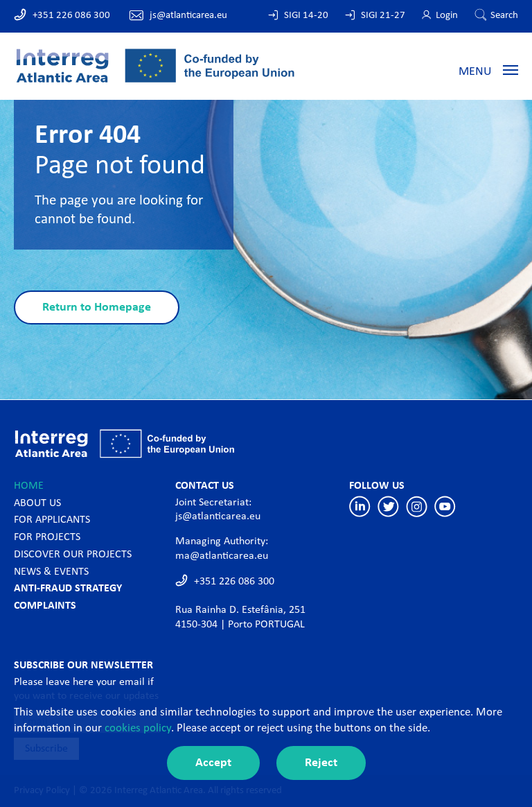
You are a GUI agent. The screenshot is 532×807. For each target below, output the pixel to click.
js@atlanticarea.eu (188, 16)
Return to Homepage (97, 307)
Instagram (417, 506)
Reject (321, 763)
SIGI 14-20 (306, 16)
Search (504, 16)
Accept (213, 763)
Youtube (445, 506)
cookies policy (138, 728)
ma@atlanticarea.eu (222, 556)
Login (447, 16)
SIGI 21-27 (383, 16)
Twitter (388, 506)
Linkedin (360, 506)
